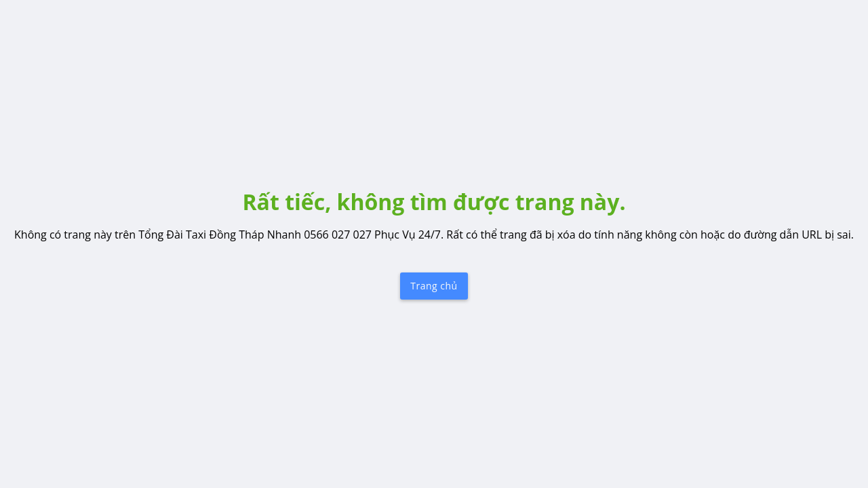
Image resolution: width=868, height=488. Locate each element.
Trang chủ (434, 286)
